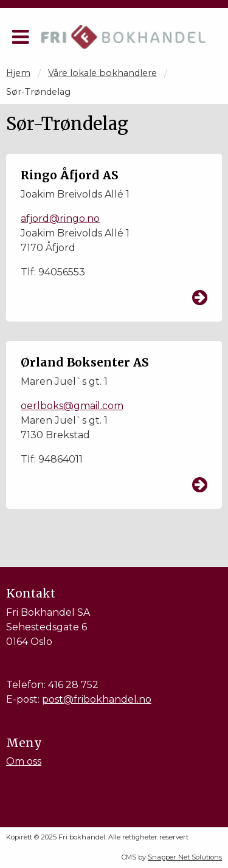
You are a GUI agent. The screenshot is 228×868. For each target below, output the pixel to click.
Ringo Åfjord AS (70, 175)
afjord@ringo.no (60, 219)
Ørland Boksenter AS (85, 362)
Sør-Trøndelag (38, 92)
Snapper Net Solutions (185, 857)
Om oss (24, 761)
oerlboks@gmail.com (72, 406)
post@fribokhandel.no (97, 699)
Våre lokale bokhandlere (102, 73)
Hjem (18, 73)
